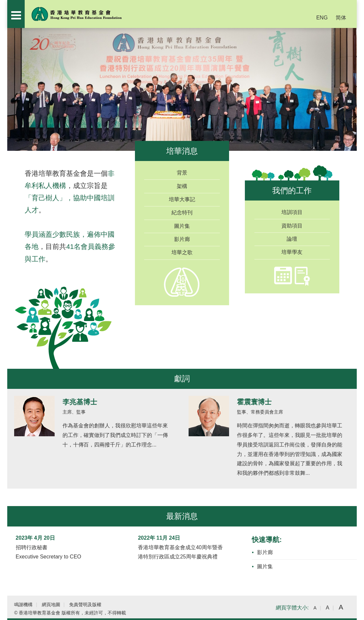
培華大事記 (182, 199)
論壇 (292, 239)
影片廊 (182, 239)
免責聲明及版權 (85, 605)
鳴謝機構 (23, 605)
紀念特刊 (182, 213)
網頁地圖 (51, 605)
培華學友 (292, 252)
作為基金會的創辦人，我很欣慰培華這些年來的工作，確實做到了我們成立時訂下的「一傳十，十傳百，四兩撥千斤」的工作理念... (115, 435)
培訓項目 (292, 212)
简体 (341, 18)
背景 (182, 173)
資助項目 (292, 226)
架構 (182, 186)
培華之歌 (182, 252)
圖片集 (182, 226)
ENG (322, 18)
